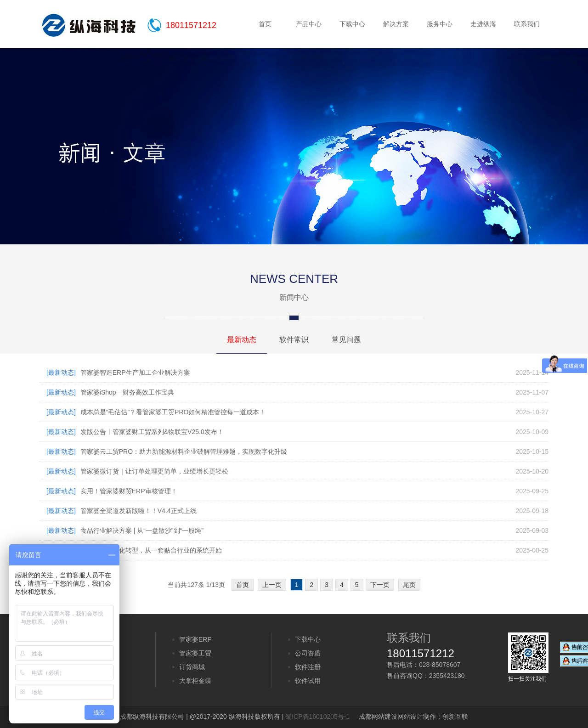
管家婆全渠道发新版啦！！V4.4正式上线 (139, 511)
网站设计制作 (417, 717)
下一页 (380, 585)
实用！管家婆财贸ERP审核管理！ (129, 491)
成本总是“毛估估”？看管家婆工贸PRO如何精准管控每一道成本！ (173, 412)
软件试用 (308, 681)
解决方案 (396, 24)
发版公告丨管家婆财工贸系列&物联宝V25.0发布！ (152, 432)
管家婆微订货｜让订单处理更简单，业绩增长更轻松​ (154, 471)
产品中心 (309, 24)
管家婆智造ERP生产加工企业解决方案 (135, 372)
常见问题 (346, 340)
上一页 (272, 585)
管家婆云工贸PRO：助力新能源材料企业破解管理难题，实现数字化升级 (184, 451)
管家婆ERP (195, 639)
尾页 (409, 585)
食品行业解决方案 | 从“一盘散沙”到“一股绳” (142, 530)
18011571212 (191, 25)
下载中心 (352, 24)
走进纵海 (483, 24)
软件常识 (294, 340)
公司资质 (308, 653)
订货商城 (192, 667)
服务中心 (440, 24)
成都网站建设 (378, 717)
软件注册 (308, 667)
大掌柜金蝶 (195, 681)
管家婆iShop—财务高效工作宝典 (127, 392)
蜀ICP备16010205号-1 (317, 717)
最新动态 (242, 340)
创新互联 (455, 717)
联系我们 (527, 24)
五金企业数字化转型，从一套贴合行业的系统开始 (151, 550)
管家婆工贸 (195, 653)
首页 (265, 24)
